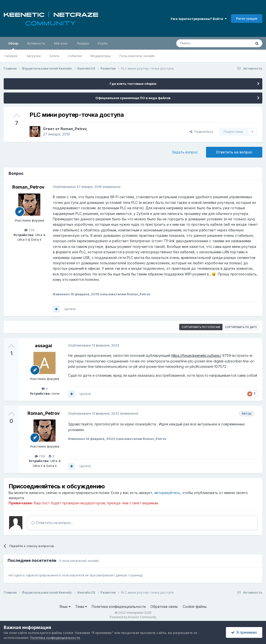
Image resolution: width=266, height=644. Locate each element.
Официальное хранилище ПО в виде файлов (133, 98)
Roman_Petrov (73, 129)
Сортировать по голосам (201, 327)
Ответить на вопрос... (52, 523)
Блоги (54, 56)
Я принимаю (244, 632)
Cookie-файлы (195, 607)
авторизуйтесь (167, 493)
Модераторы (101, 56)
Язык (65, 607)
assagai (44, 346)
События (75, 56)
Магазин (61, 43)
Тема (81, 607)
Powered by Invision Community (133, 617)
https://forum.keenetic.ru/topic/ (196, 355)
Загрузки (34, 56)
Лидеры (83, 43)
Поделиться (201, 132)
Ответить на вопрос (234, 152)
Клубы (103, 43)
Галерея (11, 56)
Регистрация (247, 18)
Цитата (70, 309)
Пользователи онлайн (137, 56)
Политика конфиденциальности (119, 607)
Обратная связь (164, 607)
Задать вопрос (185, 152)
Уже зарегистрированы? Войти (199, 19)
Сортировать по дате (241, 327)
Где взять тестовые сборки (133, 84)
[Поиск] (203, 43)
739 (29, 230)
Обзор (13, 45)
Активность (36, 43)
